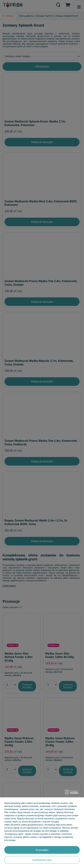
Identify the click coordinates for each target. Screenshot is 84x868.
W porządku (42, 850)
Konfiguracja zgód (42, 860)
